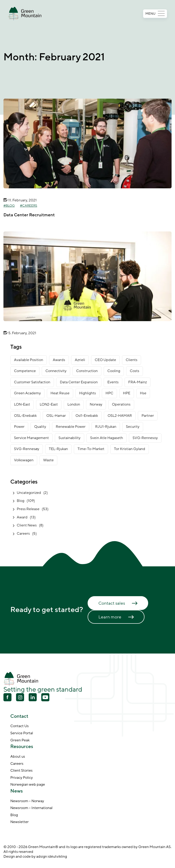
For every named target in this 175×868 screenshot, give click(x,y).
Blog (10, 206)
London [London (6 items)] (74, 404)
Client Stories (21, 771)
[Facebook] (7, 698)
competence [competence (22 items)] (25, 371)
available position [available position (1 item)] (29, 360)
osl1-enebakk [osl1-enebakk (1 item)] (87, 416)
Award (22, 517)
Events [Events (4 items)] (113, 382)
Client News (27, 525)
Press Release (28, 509)
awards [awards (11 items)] (59, 360)
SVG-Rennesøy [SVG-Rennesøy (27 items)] (27, 449)
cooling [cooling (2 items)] (114, 371)
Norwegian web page (28, 785)
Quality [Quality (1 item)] (40, 427)
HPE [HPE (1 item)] (127, 393)
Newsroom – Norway (27, 801)
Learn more (110, 617)
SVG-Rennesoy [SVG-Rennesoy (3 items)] (145, 438)
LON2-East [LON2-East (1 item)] (49, 404)
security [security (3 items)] (133, 427)
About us (18, 757)
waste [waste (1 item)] (48, 460)
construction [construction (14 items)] (87, 371)
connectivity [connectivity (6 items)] (56, 371)
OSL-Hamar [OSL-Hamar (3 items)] (56, 416)
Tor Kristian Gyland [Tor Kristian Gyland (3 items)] (130, 449)
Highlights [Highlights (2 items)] (87, 393)
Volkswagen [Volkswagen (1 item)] (24, 460)
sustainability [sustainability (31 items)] (69, 438)
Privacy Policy (22, 778)
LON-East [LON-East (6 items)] (22, 404)
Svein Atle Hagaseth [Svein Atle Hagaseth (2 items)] (107, 438)
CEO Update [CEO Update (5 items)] (105, 360)
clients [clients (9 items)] (132, 360)
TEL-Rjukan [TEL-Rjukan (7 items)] (58, 449)
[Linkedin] (33, 698)
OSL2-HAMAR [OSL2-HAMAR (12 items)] (120, 416)
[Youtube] (20, 697)
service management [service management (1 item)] (31, 438)
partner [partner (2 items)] (148, 416)
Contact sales (112, 603)
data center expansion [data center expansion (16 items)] (79, 382)
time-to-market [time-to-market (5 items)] (91, 449)
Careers (30, 206)
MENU (155, 14)
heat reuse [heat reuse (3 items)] (60, 393)
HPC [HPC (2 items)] (109, 393)
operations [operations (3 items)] (121, 404)
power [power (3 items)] (19, 427)
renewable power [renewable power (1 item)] (71, 427)
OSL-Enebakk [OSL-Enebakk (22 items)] (25, 416)
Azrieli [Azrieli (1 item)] (80, 360)
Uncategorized (29, 493)
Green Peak (20, 740)
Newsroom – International (31, 808)
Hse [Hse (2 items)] (143, 393)
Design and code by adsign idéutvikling (35, 857)
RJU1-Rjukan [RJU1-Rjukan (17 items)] (106, 427)
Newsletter (19, 822)
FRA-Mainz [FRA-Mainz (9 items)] (137, 382)
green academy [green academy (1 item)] (27, 393)
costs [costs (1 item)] (135, 371)
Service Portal (22, 733)
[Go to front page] (25, 14)
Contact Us (19, 726)
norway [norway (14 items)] (96, 404)
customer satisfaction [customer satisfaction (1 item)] (32, 382)
